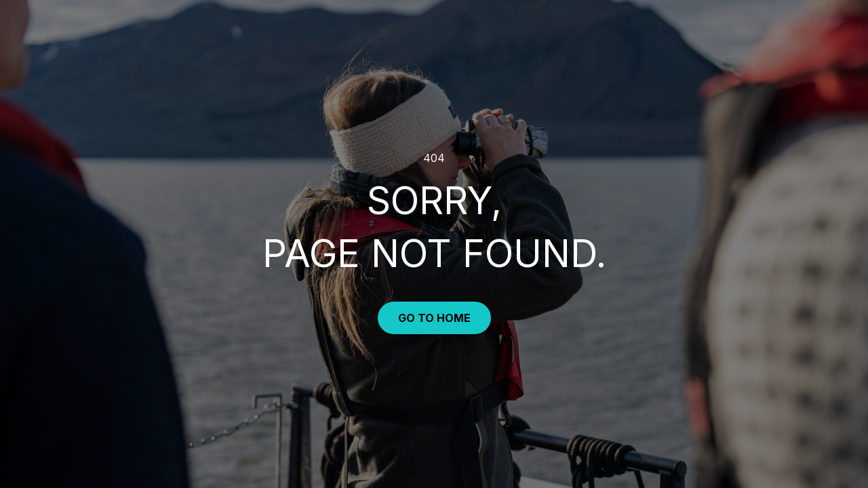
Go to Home (434, 318)
